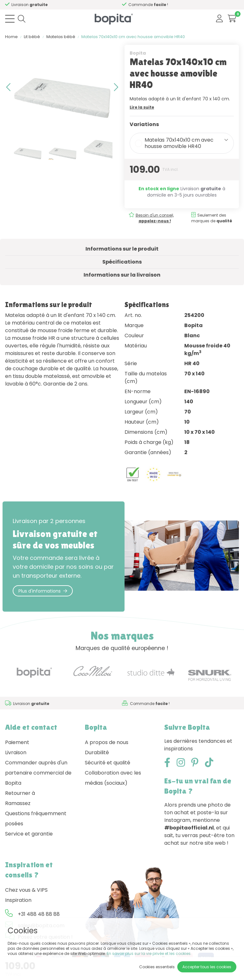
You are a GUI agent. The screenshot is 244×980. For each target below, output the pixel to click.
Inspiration (18, 900)
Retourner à (20, 793)
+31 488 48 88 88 (39, 914)
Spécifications (122, 262)
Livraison (16, 752)
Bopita (138, 53)
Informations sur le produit (122, 249)
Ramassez (18, 803)
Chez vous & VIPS (26, 890)
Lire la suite (142, 107)
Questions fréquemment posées (36, 819)
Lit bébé (32, 37)
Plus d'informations (43, 591)
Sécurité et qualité (108, 763)
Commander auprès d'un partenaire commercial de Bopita (38, 773)
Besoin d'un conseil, (46, 5)
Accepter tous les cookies (207, 967)
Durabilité (97, 752)
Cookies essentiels (157, 967)
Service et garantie (29, 834)
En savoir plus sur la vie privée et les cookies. (149, 953)
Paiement (17, 742)
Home (11, 37)
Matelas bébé (61, 37)
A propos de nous (107, 742)
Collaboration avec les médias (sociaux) (113, 778)
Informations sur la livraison (122, 275)
